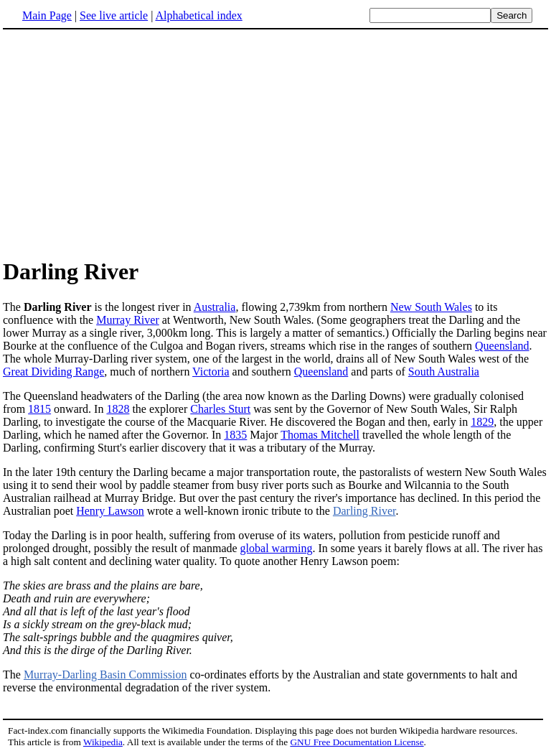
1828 (118, 409)
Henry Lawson (110, 511)
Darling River (364, 511)
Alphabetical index (198, 15)
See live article (114, 15)
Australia (215, 307)
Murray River (128, 320)
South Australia (444, 372)
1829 (482, 422)
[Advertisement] (123, 143)
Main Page (47, 15)
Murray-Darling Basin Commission (105, 675)
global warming (277, 548)
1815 (39, 409)
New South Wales (431, 307)
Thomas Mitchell (320, 435)
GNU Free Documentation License (357, 742)
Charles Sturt (220, 409)
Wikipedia (103, 742)
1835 (235, 435)
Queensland (502, 346)
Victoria (211, 372)
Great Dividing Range (53, 372)
